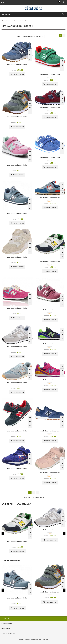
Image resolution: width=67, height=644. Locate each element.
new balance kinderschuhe (17, 64)
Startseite (5, 21)
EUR (3, 2)
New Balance (15, 21)
